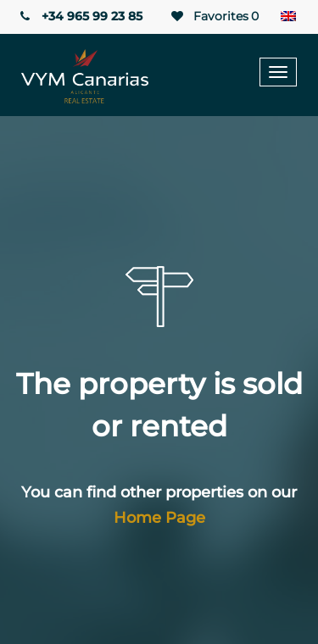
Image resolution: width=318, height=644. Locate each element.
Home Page (159, 518)
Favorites (214, 17)
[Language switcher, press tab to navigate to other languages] (288, 17)
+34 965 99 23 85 (80, 16)
